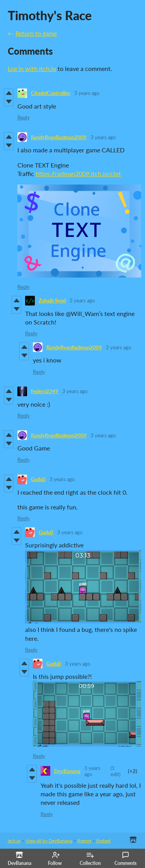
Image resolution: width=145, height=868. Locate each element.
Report (84, 841)
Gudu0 (38, 479)
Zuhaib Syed (52, 300)
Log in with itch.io (32, 68)
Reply (24, 117)
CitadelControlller (51, 93)
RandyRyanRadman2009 (59, 137)
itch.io (14, 841)
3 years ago (87, 93)
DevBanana (67, 771)
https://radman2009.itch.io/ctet (78, 173)
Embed (103, 841)
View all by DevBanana (49, 841)
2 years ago (82, 300)
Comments (125, 859)
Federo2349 (45, 391)
